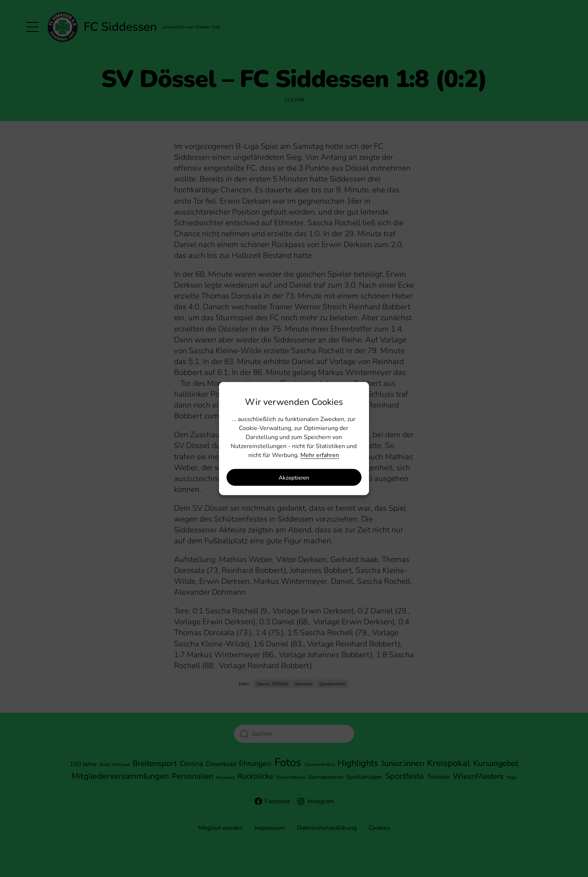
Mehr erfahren (320, 455)
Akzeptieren (294, 477)
